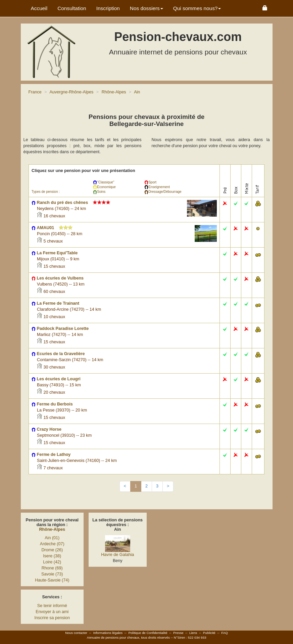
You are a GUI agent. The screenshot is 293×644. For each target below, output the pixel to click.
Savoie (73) (52, 574)
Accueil (39, 8)
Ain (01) (52, 538)
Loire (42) (52, 562)
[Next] (168, 486)
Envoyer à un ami (52, 612)
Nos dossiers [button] (146, 8)
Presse (178, 633)
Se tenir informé (52, 606)
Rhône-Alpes (52, 529)
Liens (193, 633)
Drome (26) (52, 550)
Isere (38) (52, 556)
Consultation (72, 8)
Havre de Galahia (117, 555)
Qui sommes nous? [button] (197, 8)
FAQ (225, 633)
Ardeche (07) (52, 544)
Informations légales (108, 633)
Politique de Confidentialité (148, 633)
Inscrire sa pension (52, 618)
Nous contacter (76, 633)
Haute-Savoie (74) (52, 580)
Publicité (209, 633)
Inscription (108, 8)
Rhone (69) (52, 568)
